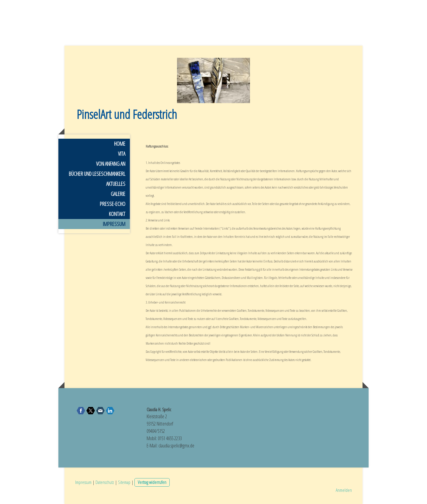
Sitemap (124, 482)
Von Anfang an (111, 164)
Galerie (118, 194)
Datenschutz (105, 482)
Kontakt (117, 214)
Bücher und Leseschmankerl (97, 174)
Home (120, 144)
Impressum (114, 224)
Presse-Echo (113, 204)
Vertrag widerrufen (152, 482)
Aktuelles (116, 184)
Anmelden (344, 490)
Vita (122, 154)
